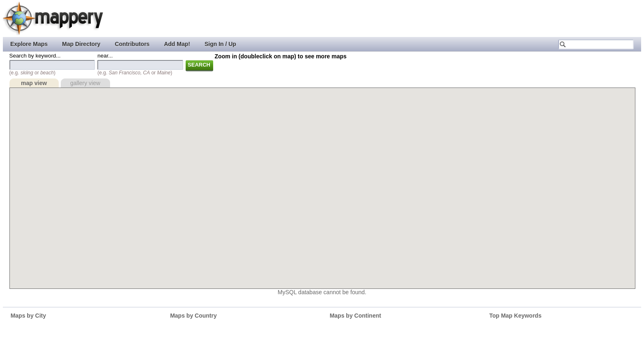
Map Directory (81, 44)
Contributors (132, 44)
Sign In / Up (220, 44)
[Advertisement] (492, 18)
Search (199, 65)
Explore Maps (29, 44)
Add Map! (177, 44)
